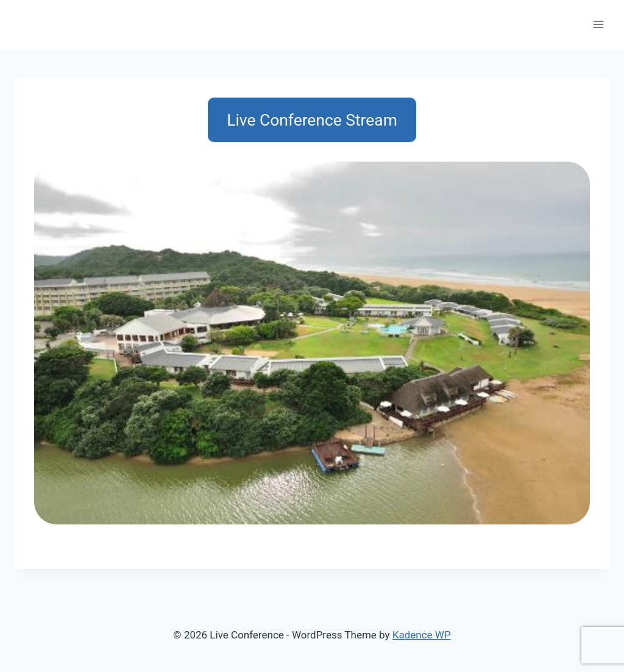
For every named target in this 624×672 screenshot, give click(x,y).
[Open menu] (598, 24)
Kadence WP (422, 635)
